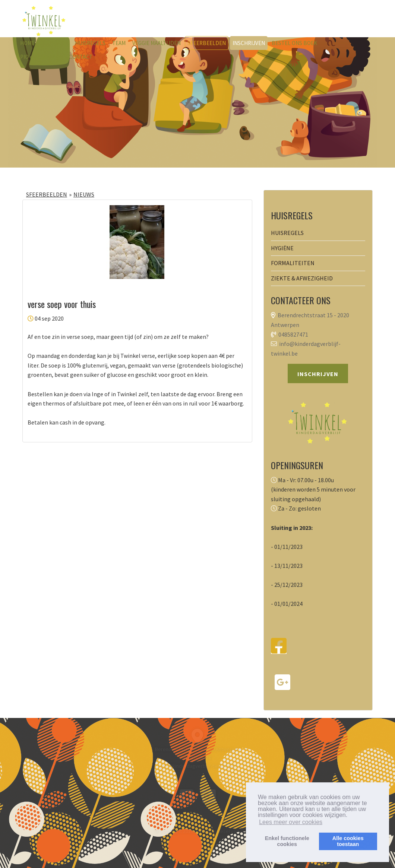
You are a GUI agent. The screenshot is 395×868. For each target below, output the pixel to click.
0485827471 (293, 334)
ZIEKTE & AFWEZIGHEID (302, 278)
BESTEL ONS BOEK (294, 43)
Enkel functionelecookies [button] (287, 841)
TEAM (119, 43)
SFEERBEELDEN (207, 43)
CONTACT (81, 57)
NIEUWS (84, 194)
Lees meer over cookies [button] (291, 822)
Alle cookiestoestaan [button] (348, 841)
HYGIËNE (282, 248)
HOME (27, 43)
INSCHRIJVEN (249, 43)
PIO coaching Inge (41, 57)
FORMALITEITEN (293, 263)
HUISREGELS (90, 43)
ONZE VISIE (55, 43)
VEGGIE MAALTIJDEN (157, 43)
